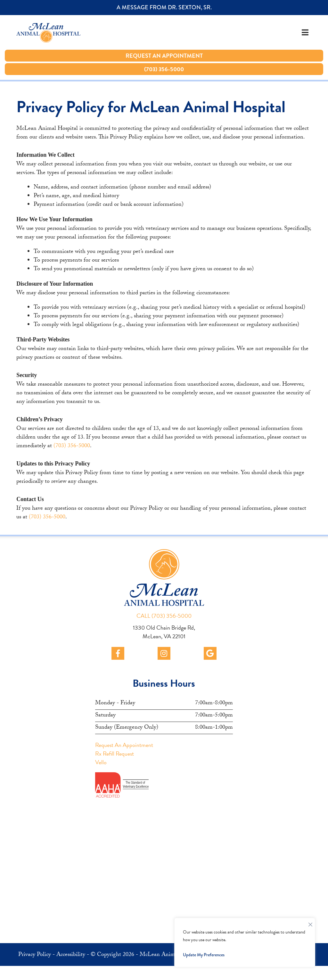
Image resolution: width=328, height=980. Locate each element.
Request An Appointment (124, 745)
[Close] (310, 923)
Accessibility (71, 955)
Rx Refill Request (115, 754)
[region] (245, 942)
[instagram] (164, 653)
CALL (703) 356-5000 (164, 616)
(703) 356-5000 (72, 446)
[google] (210, 653)
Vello (101, 762)
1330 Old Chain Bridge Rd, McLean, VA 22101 (164, 632)
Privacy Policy (35, 955)
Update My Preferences (204, 955)
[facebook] (118, 653)
